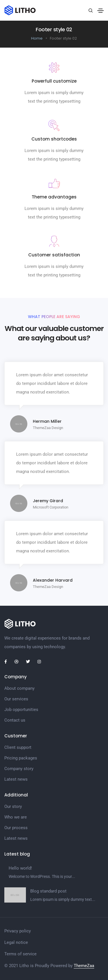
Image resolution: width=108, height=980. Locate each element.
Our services (16, 699)
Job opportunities (21, 710)
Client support (18, 747)
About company (19, 688)
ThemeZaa (84, 966)
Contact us (15, 720)
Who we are (16, 817)
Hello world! (20, 868)
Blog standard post (48, 891)
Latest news (16, 779)
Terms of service (20, 954)
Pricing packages (21, 758)
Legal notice (16, 942)
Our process (16, 828)
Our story (13, 806)
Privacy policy (18, 931)
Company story (19, 769)
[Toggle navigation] (101, 11)
